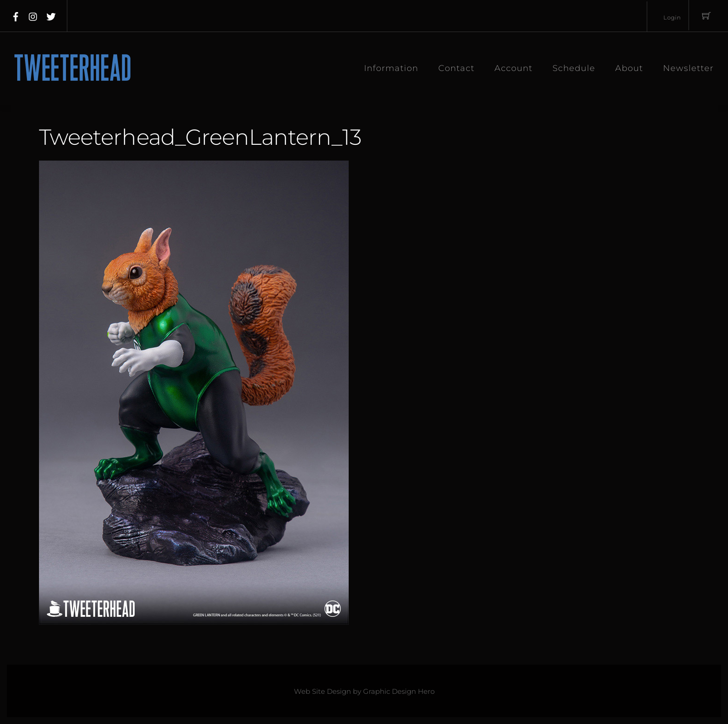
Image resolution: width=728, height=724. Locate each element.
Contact (456, 68)
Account (513, 68)
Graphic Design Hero (399, 692)
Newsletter (688, 68)
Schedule (574, 68)
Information (391, 68)
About (629, 68)
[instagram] (33, 15)
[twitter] (51, 15)
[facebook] (16, 15)
